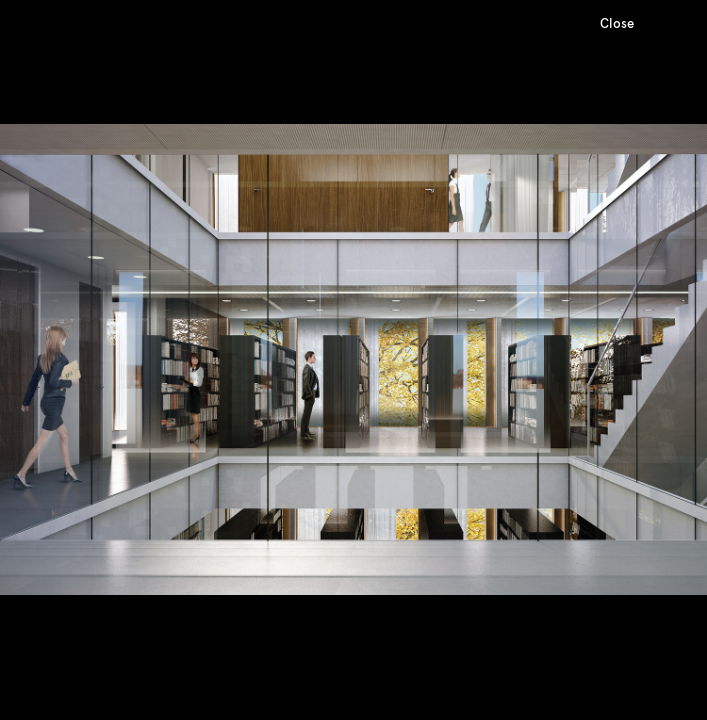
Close (617, 23)
